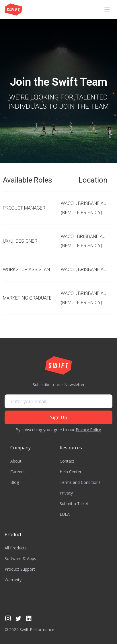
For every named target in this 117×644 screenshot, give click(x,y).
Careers (17, 472)
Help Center (71, 472)
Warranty (13, 580)
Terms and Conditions (80, 482)
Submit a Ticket (74, 504)
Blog (15, 482)
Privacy (66, 493)
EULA (65, 514)
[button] (107, 9)
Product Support (20, 569)
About (16, 461)
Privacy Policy (88, 430)
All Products (16, 548)
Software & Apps (20, 558)
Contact (67, 461)
